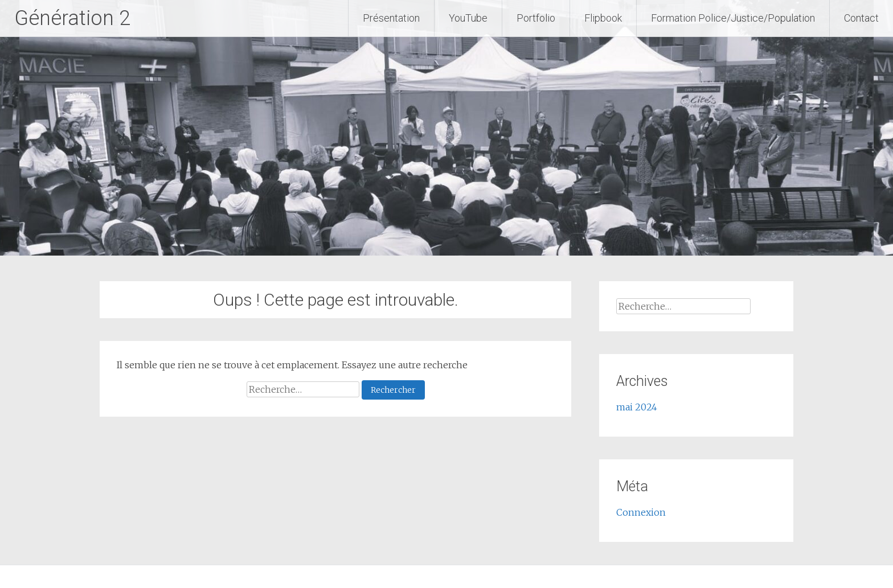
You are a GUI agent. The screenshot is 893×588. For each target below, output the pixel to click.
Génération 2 (72, 18)
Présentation (391, 18)
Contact (861, 18)
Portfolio (536, 18)
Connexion (641, 512)
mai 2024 (637, 407)
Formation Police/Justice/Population (733, 18)
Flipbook (603, 18)
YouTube (468, 18)
